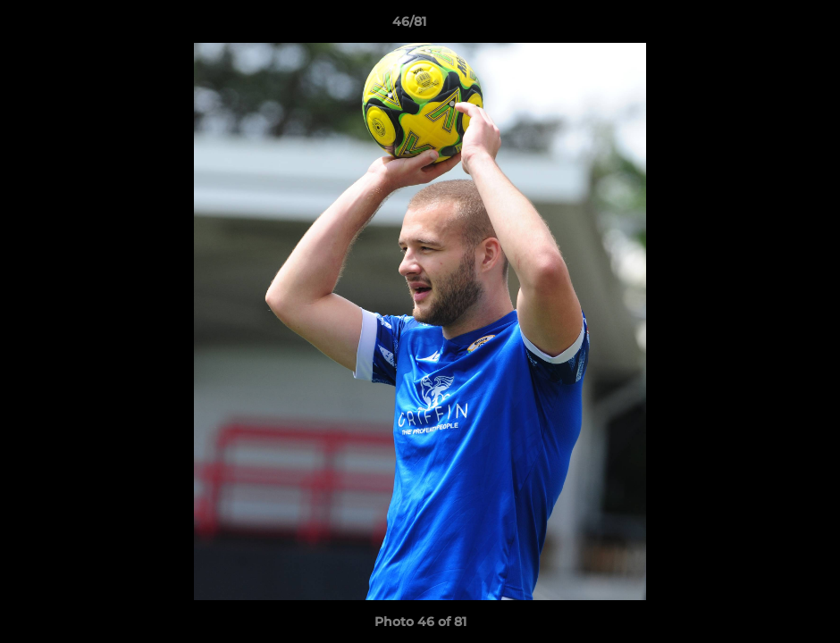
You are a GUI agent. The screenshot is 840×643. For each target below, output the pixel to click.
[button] (765, 26)
